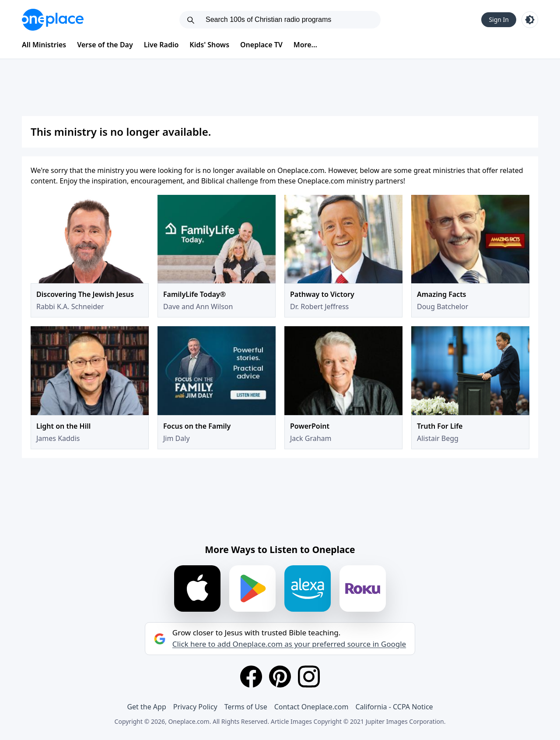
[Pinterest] (280, 677)
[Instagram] (309, 677)
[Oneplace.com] (53, 20)
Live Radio (161, 45)
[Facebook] (251, 677)
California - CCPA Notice (394, 707)
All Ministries (44, 45)
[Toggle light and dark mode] (530, 20)
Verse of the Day (105, 45)
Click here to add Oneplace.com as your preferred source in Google (289, 644)
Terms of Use (246, 707)
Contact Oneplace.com (311, 707)
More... (305, 45)
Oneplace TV (261, 45)
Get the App (146, 707)
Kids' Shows (209, 45)
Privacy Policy (195, 707)
